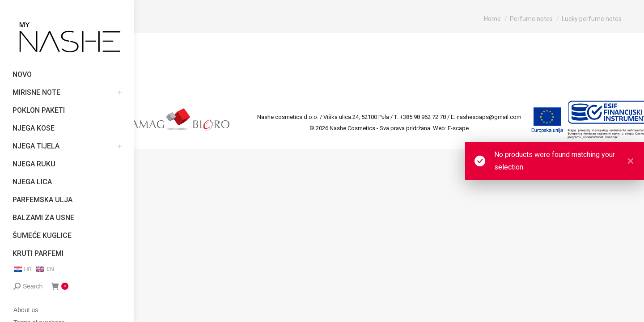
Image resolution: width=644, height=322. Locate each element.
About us (26, 310)
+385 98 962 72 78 (423, 117)
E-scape (458, 128)
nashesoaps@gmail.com (489, 117)
